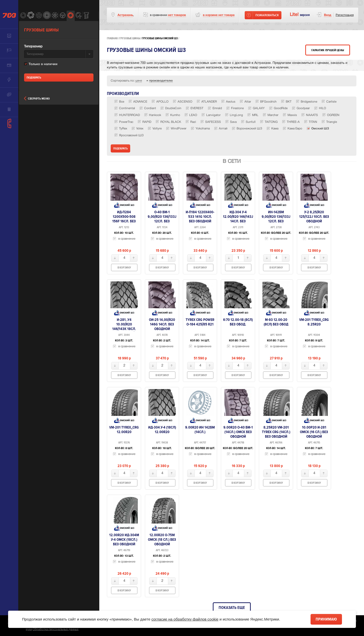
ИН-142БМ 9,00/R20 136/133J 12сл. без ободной (276, 219)
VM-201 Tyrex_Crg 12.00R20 (124, 430)
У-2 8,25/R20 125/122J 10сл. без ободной (314, 217)
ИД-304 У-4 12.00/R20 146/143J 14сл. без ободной (238, 219)
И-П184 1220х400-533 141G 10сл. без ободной (200, 217)
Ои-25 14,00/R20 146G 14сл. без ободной (162, 324)
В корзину (124, 268)
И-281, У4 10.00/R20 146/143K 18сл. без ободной (124, 326)
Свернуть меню (37, 99)
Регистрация (345, 15)
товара (219, 15)
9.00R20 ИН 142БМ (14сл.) (200, 430)
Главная (112, 38)
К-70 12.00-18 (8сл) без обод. (238, 322)
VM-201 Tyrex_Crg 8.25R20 (314, 322)
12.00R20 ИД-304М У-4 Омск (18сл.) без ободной (124, 539)
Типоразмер (33, 47)
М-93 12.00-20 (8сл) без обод (276, 322)
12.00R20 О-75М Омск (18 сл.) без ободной (162, 539)
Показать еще (232, 608)
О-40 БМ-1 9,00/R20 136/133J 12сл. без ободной (162, 219)
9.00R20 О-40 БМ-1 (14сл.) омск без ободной (238, 432)
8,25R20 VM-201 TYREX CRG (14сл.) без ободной (276, 432)
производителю (161, 81)
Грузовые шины (130, 38)
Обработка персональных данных (56, 629)
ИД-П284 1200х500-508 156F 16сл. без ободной (124, 219)
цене (139, 81)
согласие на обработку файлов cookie (185, 619)
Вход (328, 15)
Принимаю (326, 619)
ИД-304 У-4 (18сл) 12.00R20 (162, 430)
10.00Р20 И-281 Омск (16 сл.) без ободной (314, 432)
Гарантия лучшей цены (328, 50)
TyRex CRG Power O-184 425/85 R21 (200, 322)
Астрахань (125, 15)
